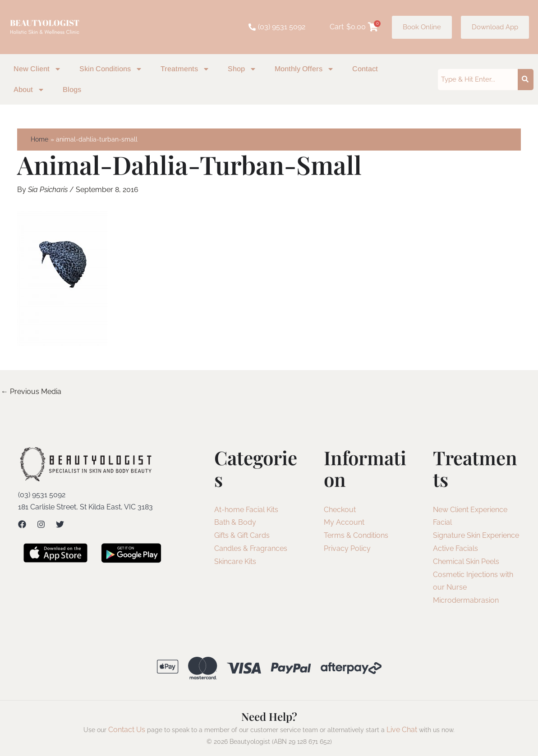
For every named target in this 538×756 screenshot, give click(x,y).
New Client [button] (37, 69)
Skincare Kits (235, 561)
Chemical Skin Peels (466, 561)
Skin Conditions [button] (111, 69)
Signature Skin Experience (476, 535)
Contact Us (127, 730)
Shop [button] (242, 69)
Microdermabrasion (466, 600)
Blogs (72, 89)
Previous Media (31, 392)
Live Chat (402, 730)
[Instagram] (41, 524)
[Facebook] (22, 524)
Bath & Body (235, 522)
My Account (344, 522)
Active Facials (455, 548)
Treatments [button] (185, 69)
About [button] (29, 90)
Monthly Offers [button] (304, 69)
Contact (365, 69)
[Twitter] (60, 524)
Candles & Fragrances (251, 548)
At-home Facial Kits (246, 510)
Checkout (340, 510)
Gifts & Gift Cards (242, 535)
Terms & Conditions (356, 535)
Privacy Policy (347, 548)
